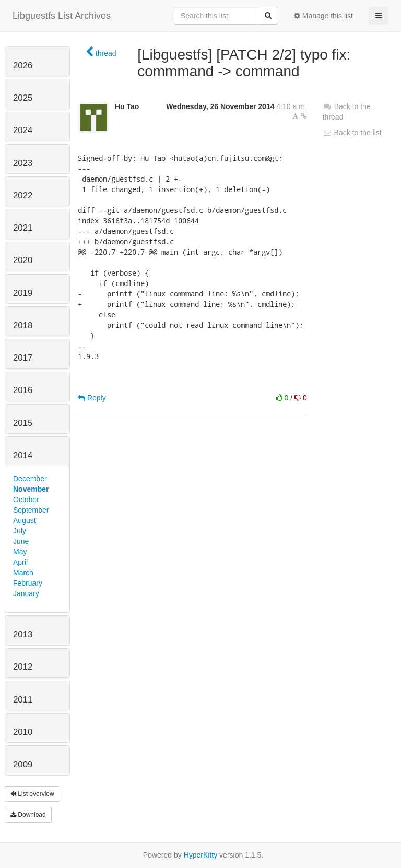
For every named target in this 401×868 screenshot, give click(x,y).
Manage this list (323, 16)
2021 (23, 228)
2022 (23, 195)
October (26, 500)
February (28, 583)
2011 (23, 700)
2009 (23, 764)
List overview (32, 794)
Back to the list (352, 133)
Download (28, 815)
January (26, 593)
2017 (23, 358)
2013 (23, 634)
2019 (23, 293)
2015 (23, 423)
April (20, 562)
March (23, 573)
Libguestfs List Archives (62, 16)
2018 (23, 325)
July (20, 531)
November (31, 489)
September (31, 510)
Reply (92, 398)
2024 (23, 130)
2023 (23, 163)
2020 (23, 260)
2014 (23, 455)
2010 (23, 732)
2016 (23, 390)
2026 (23, 66)
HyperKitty (201, 855)
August (25, 520)
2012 (23, 667)
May (20, 552)
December (30, 479)
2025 (23, 98)
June (21, 541)
